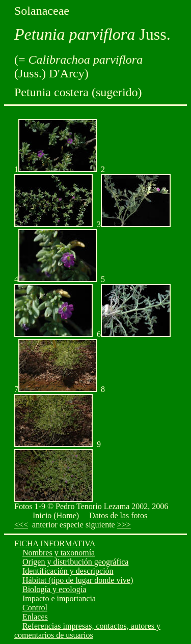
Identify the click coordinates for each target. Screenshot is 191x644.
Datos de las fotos (118, 515)
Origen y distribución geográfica (75, 562)
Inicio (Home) (56, 515)
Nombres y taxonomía (59, 553)
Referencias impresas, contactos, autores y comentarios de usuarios (87, 631)
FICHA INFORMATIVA (55, 543)
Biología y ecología (54, 589)
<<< (21, 525)
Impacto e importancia (59, 598)
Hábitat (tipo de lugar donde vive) (78, 580)
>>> (124, 525)
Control (35, 608)
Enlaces (35, 617)
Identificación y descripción (68, 571)
